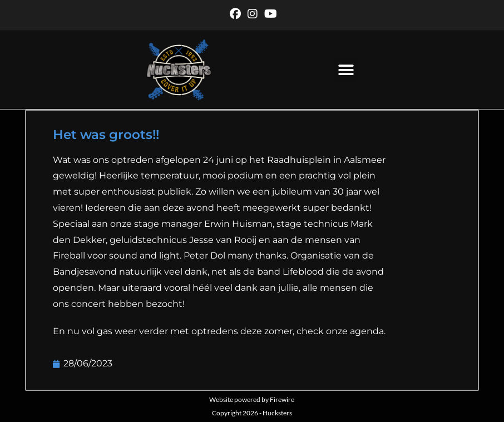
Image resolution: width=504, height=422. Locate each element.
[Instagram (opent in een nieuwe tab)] (253, 14)
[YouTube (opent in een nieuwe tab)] (269, 14)
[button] (346, 70)
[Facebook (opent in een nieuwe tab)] (235, 14)
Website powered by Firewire (252, 399)
